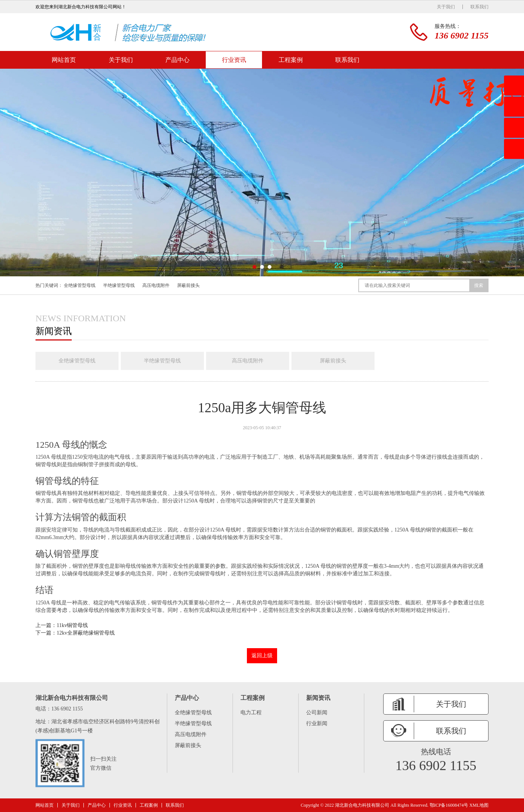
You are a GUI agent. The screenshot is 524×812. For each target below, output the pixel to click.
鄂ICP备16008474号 (449, 805)
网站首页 (64, 60)
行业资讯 (234, 60)
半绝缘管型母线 (119, 285)
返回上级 (262, 656)
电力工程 (251, 713)
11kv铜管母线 (72, 625)
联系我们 (479, 7)
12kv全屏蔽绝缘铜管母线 (86, 633)
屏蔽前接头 (188, 285)
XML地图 (479, 805)
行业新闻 (317, 723)
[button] (254, 267)
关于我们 (446, 7)
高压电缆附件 (156, 285)
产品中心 (177, 60)
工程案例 (291, 60)
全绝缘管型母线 (80, 285)
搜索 (479, 285)
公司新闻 (317, 713)
